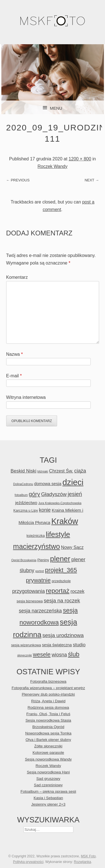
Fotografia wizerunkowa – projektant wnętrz (48, 688)
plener (60, 559)
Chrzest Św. (61, 471)
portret (40, 571)
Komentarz (17, 277)
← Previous (18, 180)
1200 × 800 (80, 159)
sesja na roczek (62, 601)
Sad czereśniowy (48, 785)
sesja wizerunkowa (26, 645)
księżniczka (36, 536)
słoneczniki (24, 655)
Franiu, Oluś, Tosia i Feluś (48, 714)
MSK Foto (88, 856)
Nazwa (15, 354)
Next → (92, 180)
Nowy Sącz (72, 547)
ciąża (80, 471)
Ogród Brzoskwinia (24, 560)
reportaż (58, 591)
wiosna (59, 655)
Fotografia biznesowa (48, 681)
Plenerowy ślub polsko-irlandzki (48, 694)
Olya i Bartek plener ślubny (48, 740)
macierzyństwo (37, 546)
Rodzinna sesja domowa (48, 707)
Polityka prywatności (28, 862)
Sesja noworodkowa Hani (48, 772)
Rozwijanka (82, 862)
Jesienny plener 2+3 (48, 804)
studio (79, 645)
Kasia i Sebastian (48, 798)
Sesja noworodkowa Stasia (48, 720)
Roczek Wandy (53, 166)
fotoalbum (21, 495)
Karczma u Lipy (26, 510)
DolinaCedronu (23, 484)
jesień (75, 494)
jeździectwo (26, 503)
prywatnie (38, 580)
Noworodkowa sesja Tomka (48, 733)
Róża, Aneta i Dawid (48, 701)
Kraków (65, 521)
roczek (78, 591)
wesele (42, 654)
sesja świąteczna (57, 645)
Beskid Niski (24, 471)
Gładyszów (54, 494)
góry (34, 494)
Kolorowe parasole (48, 753)
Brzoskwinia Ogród (48, 727)
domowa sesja (48, 484)
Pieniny (43, 560)
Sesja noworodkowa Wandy (48, 759)
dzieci (73, 482)
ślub (74, 654)
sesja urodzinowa (63, 635)
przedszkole (61, 581)
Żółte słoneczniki (48, 746)
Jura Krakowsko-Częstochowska (60, 503)
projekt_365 (61, 570)
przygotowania (29, 591)
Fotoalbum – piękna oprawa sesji (48, 791)
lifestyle (58, 534)
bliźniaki (43, 471)
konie (45, 510)
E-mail (14, 376)
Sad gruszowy (48, 779)
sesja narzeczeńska (40, 611)
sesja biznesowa (30, 601)
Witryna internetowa (26, 397)
